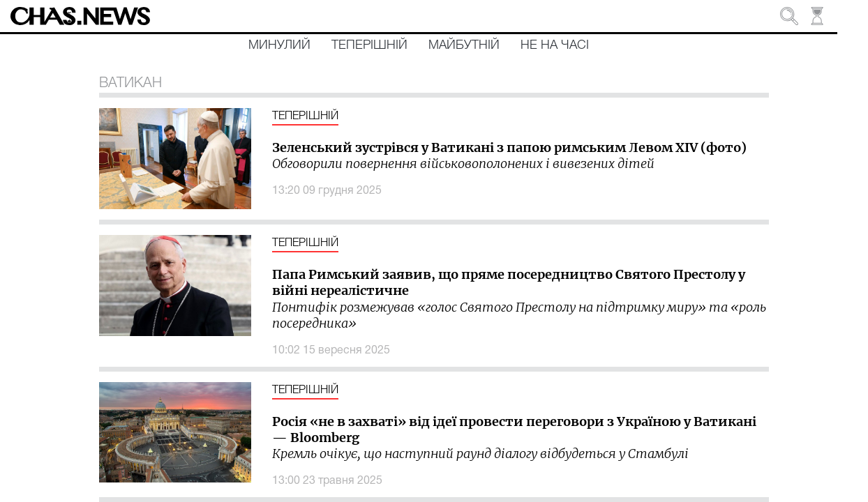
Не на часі (555, 45)
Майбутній (464, 45)
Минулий (279, 45)
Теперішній (369, 45)
